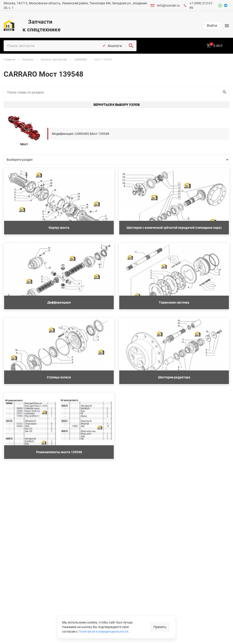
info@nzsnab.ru (168, 5)
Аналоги (115, 46)
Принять (160, 627)
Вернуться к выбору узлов (117, 104)
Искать (224, 92)
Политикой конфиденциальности (103, 631)
